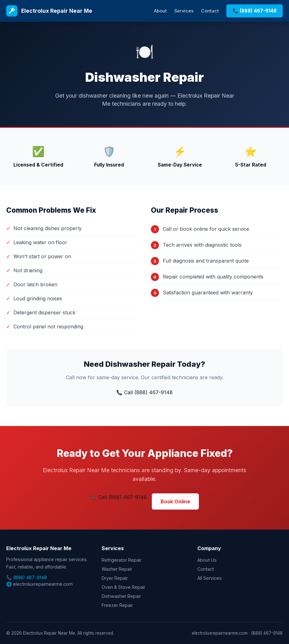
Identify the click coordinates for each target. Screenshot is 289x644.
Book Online (175, 501)
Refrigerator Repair (122, 560)
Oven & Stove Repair (123, 587)
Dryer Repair (115, 578)
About (160, 11)
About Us (207, 560)
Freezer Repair (117, 605)
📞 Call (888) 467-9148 (144, 392)
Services (184, 11)
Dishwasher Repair (121, 596)
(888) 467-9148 (30, 577)
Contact (210, 11)
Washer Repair (117, 569)
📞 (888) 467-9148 (255, 11)
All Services (210, 578)
